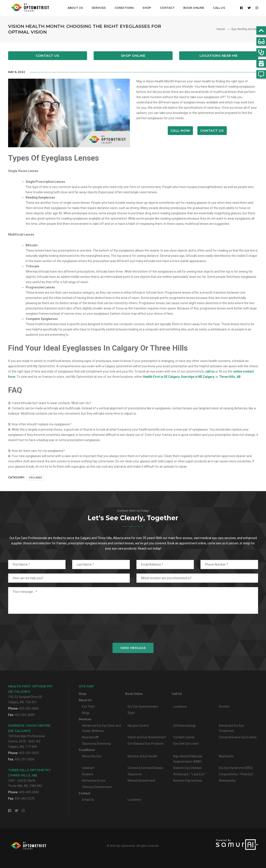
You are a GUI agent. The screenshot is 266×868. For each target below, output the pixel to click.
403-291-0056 (25, 759)
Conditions (124, 8)
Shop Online (133, 56)
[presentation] (133, 628)
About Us (75, 8)
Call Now (180, 130)
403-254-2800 (25, 715)
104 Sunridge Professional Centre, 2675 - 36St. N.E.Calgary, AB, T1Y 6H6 (29, 736)
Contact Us (47, 56)
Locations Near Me (219, 56)
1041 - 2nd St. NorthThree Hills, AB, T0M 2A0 (29, 778)
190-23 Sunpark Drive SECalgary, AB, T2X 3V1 (30, 694)
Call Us (219, 8)
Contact (167, 8)
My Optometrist (126, 846)
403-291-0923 (29, 753)
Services (99, 8)
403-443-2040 (29, 792)
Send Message (133, 648)
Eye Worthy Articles (245, 29)
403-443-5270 (25, 799)
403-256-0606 (29, 708)
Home (221, 29)
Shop (147, 8)
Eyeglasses (35, 477)
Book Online (194, 8)
